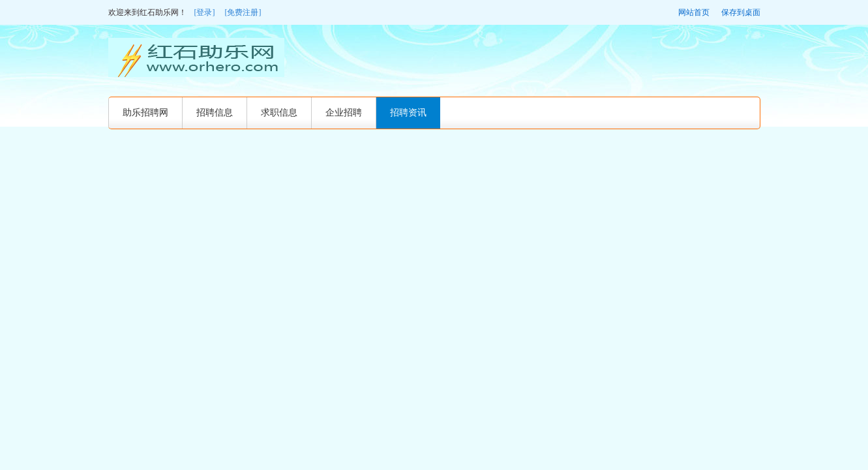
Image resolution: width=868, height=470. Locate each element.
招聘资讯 (408, 113)
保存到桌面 (741, 12)
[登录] (205, 12)
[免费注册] (243, 12)
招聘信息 (215, 113)
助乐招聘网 (145, 113)
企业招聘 (344, 113)
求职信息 (279, 113)
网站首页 (694, 12)
